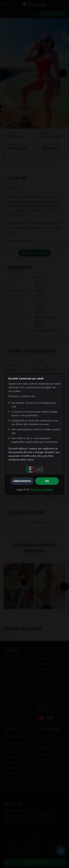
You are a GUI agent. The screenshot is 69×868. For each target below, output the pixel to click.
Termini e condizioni (42, 489)
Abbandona (22, 481)
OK (47, 481)
